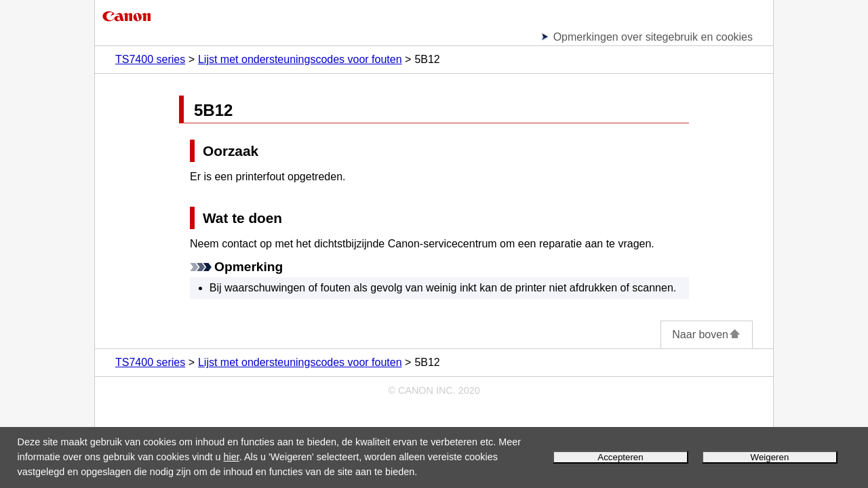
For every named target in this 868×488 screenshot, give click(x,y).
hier (232, 457)
